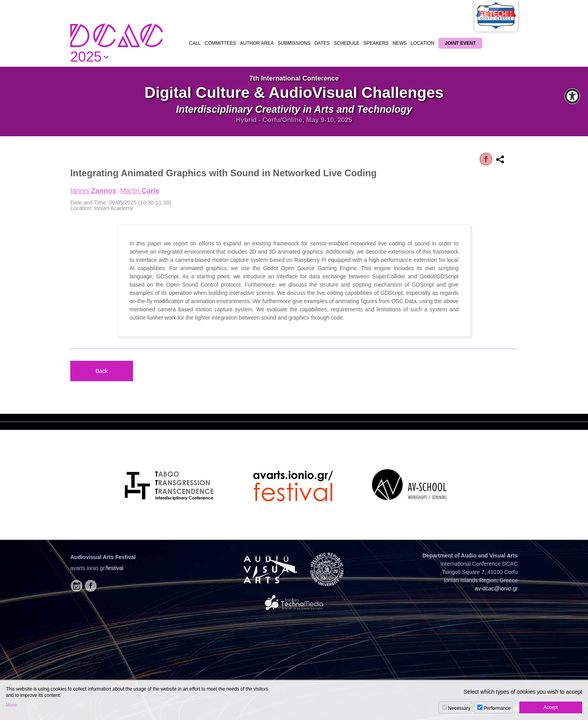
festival (115, 568)
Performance (497, 708)
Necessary (459, 708)
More (11, 705)
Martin (140, 191)
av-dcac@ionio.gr (496, 588)
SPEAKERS (376, 43)
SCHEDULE (346, 43)
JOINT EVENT (461, 43)
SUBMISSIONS (294, 43)
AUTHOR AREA (257, 43)
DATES (322, 43)
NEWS (400, 43)
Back (101, 371)
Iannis (93, 191)
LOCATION (422, 43)
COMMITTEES (221, 43)
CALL (195, 43)
